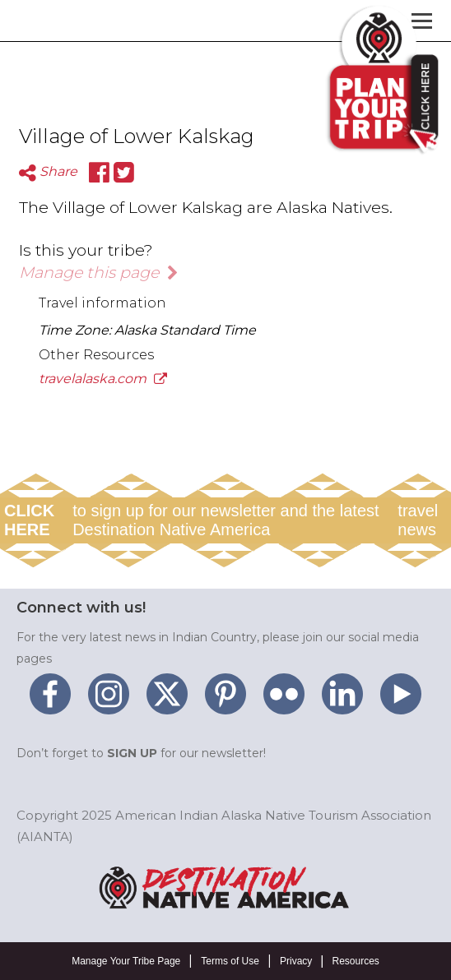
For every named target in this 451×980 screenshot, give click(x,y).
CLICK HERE (29, 520)
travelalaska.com (103, 379)
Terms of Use (230, 961)
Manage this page (99, 272)
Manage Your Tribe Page (126, 961)
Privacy (296, 961)
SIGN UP (132, 753)
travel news (418, 520)
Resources (355, 961)
